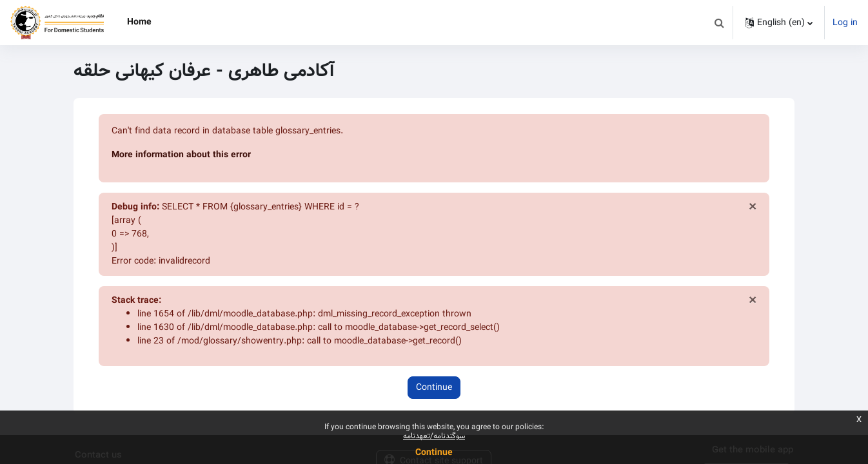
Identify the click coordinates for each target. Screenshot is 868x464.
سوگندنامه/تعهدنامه (434, 436)
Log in (845, 23)
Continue (434, 387)
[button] (719, 23)
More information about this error (181, 155)
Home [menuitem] (139, 22)
